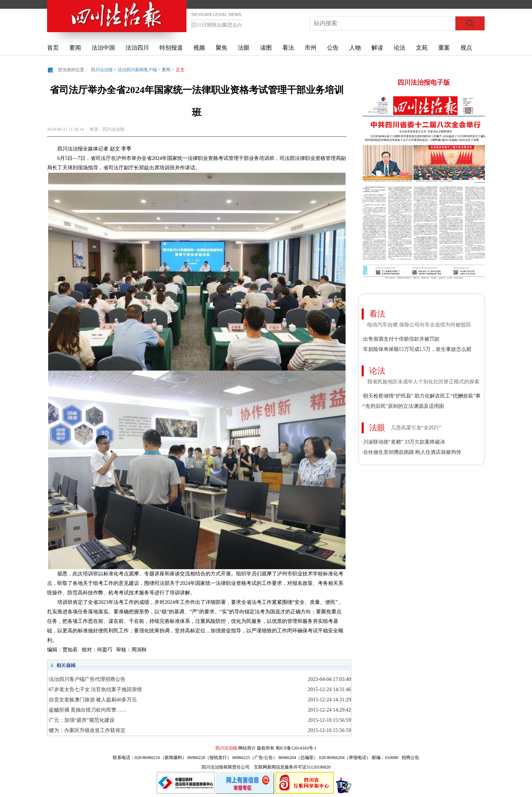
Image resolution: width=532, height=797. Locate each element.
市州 (311, 48)
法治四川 (137, 48)
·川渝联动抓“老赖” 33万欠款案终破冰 (403, 442)
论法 (400, 48)
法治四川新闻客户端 (137, 70)
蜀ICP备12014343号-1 (296, 748)
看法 (288, 48)
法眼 (244, 48)
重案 (444, 48)
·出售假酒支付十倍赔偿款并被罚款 (401, 339)
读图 (266, 48)
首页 (53, 48)
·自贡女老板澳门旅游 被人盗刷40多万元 (92, 700)
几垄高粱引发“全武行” (416, 428)
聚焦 (221, 48)
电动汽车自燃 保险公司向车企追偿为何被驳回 (419, 325)
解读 (377, 48)
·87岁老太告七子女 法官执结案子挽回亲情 (95, 689)
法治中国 (103, 48)
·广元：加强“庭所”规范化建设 (81, 720)
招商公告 (410, 758)
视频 (199, 48)
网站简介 (247, 748)
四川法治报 (102, 70)
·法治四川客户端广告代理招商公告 (86, 679)
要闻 (75, 48)
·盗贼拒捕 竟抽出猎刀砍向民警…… (87, 710)
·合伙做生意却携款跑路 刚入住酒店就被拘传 (411, 452)
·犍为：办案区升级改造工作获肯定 (86, 730)
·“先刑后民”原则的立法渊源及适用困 (403, 406)
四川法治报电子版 (424, 83)
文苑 (422, 48)
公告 (333, 48)
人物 (355, 48)
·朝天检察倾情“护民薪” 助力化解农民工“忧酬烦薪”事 (421, 396)
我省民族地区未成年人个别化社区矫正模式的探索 (423, 382)
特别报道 (171, 48)
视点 (466, 48)
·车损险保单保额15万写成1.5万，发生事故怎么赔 (417, 349)
